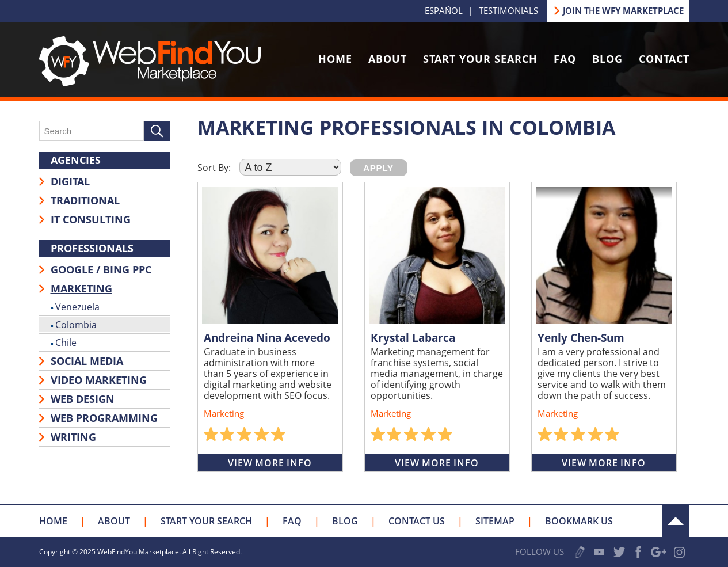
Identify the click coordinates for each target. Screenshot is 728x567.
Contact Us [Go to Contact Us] (417, 521)
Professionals (92, 248)
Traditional (85, 200)
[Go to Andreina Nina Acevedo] (270, 255)
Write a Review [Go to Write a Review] (580, 552)
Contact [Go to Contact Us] (664, 59)
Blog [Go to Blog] (607, 59)
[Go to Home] (150, 83)
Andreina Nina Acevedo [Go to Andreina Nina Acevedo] (267, 338)
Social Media (87, 361)
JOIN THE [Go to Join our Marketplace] (623, 10)
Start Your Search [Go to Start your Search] (480, 59)
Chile (66, 343)
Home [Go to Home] (335, 59)
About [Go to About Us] (388, 59)
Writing (73, 437)
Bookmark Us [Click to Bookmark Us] (579, 521)
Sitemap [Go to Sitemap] (495, 521)
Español (444, 10)
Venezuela (77, 307)
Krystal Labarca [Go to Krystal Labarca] (413, 338)
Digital (70, 181)
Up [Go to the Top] (676, 521)
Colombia (76, 325)
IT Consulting (91, 219)
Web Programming (104, 418)
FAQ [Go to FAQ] (565, 59)
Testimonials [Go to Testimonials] (508, 10)
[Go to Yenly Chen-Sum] (604, 255)
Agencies (76, 160)
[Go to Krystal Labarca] (437, 255)
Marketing (81, 288)
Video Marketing (99, 380)
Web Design (83, 399)
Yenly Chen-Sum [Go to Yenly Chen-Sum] (581, 338)
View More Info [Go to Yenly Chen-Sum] (603, 463)
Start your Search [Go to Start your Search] (206, 521)
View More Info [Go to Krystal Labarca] (437, 463)
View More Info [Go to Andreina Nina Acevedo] (270, 463)
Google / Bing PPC (101, 269)
